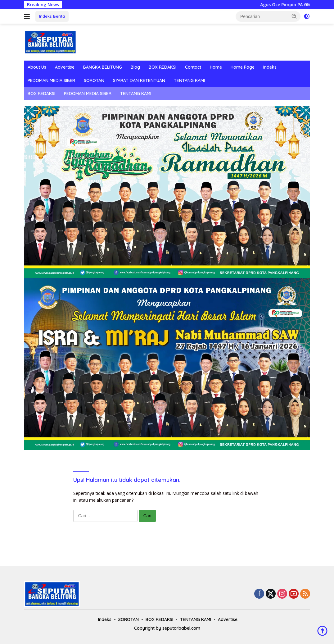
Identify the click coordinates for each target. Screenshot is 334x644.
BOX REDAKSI (162, 67)
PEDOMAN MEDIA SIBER (51, 80)
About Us (37, 67)
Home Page (243, 67)
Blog (135, 67)
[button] (294, 16)
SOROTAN (94, 80)
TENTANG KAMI (189, 80)
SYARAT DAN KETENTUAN (139, 80)
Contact (193, 67)
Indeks (270, 67)
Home (216, 67)
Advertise (65, 67)
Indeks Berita (52, 16)
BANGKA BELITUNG (103, 67)
